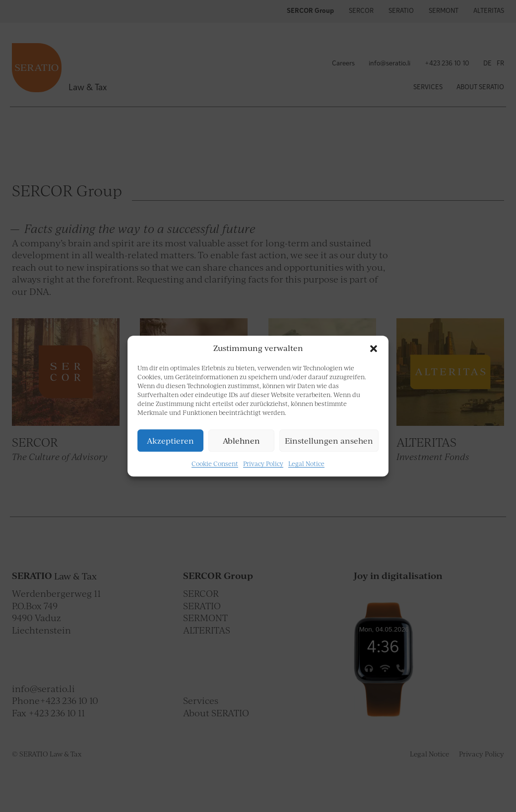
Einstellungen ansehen (329, 441)
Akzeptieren (170, 441)
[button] (374, 348)
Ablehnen (241, 441)
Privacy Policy (263, 464)
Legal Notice (306, 464)
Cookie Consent (215, 464)
